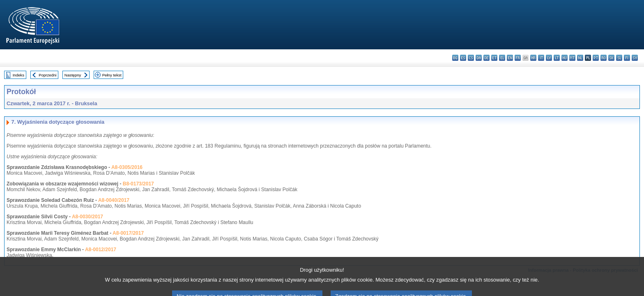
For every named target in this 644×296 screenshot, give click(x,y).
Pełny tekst (112, 75)
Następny (73, 75)
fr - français (518, 58)
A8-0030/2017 (87, 217)
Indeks (18, 75)
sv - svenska (635, 58)
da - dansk (479, 58)
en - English (510, 58)
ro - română (604, 58)
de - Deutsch (486, 58)
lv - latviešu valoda (549, 58)
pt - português (596, 58)
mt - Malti (572, 58)
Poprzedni (47, 75)
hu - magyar (565, 58)
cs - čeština (471, 58)
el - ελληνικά (502, 58)
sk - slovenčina (611, 58)
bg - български (455, 58)
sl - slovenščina (619, 58)
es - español (463, 58)
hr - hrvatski (533, 58)
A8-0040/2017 (114, 200)
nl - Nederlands (580, 58)
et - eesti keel (494, 58)
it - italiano (541, 58)
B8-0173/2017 (138, 184)
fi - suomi (627, 58)
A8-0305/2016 (127, 167)
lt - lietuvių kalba (557, 58)
